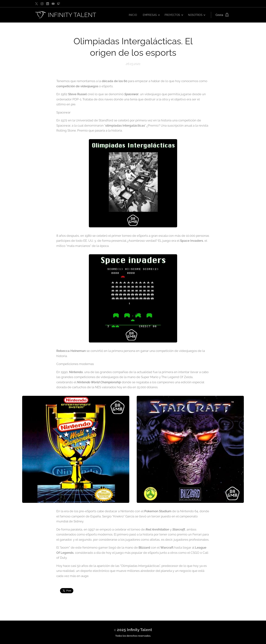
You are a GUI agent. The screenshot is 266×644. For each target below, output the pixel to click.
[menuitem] (131, 15)
